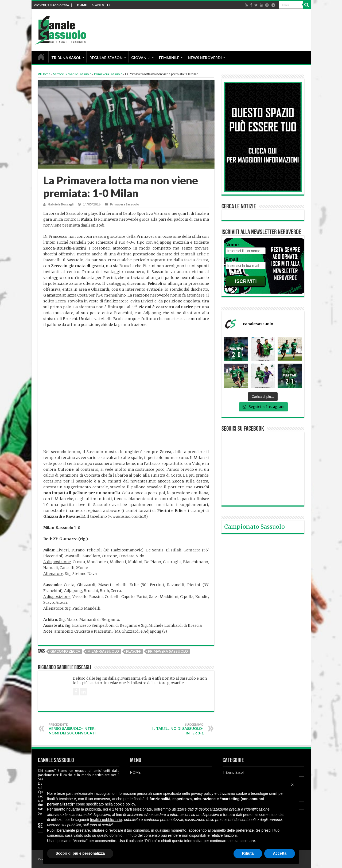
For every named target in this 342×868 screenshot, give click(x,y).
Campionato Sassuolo (254, 527)
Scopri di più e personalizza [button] (80, 853)
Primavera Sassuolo (108, 74)
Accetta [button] (280, 853)
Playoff (133, 651)
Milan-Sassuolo (103, 651)
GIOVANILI (141, 58)
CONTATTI (101, 5)
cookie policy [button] (124, 804)
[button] (292, 785)
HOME (82, 5)
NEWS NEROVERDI (205, 58)
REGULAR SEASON (106, 58)
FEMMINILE (169, 58)
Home (44, 74)
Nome (232, 245)
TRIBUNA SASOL (66, 58)
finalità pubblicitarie (106, 820)
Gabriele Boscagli (61, 204)
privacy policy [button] (202, 793)
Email (232, 259)
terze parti (123, 809)
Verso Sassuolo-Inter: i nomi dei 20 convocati (76, 729)
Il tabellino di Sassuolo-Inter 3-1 (176, 729)
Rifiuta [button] (248, 853)
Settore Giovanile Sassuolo (72, 74)
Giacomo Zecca (65, 651)
